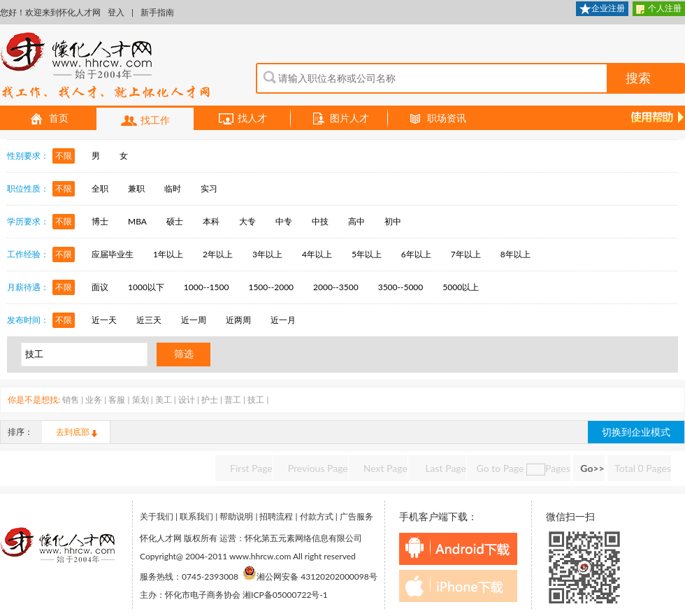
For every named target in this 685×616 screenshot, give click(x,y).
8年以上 (515, 254)
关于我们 (157, 516)
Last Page (445, 468)
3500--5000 (401, 287)
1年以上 (168, 254)
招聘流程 (276, 516)
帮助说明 (236, 516)
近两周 (238, 320)
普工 (233, 400)
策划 (140, 400)
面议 (100, 287)
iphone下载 (458, 586)
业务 (94, 400)
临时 (173, 188)
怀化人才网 (106, 66)
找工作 (145, 121)
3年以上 (267, 254)
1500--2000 (271, 287)
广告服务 (356, 516)
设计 (187, 400)
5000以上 (461, 287)
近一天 (104, 320)
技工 (256, 400)
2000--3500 (336, 287)
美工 (164, 400)
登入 (116, 12)
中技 (320, 221)
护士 (210, 400)
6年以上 (416, 254)
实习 (209, 188)
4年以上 (317, 254)
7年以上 (466, 254)
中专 (284, 221)
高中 (356, 221)
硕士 (175, 221)
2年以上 (218, 254)
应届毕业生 (113, 254)
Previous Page (318, 468)
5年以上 (367, 254)
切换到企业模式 (636, 432)
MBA (137, 221)
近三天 (149, 320)
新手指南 (157, 12)
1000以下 (146, 287)
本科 (211, 221)
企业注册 (602, 9)
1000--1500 (207, 287)
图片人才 (340, 119)
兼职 (136, 188)
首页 (49, 119)
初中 (393, 221)
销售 (71, 400)
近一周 (194, 320)
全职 (100, 188)
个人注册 (659, 9)
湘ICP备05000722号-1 (285, 595)
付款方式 (317, 516)
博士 (100, 221)
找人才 (243, 119)
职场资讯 (437, 119)
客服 (117, 400)
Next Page (385, 468)
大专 (247, 221)
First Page (251, 468)
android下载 (458, 549)
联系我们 (196, 516)
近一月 (283, 320)
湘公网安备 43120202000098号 (310, 576)
